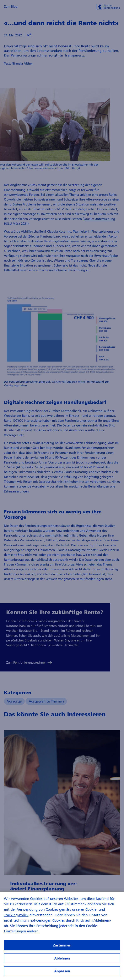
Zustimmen (62, 949)
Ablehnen (62, 962)
